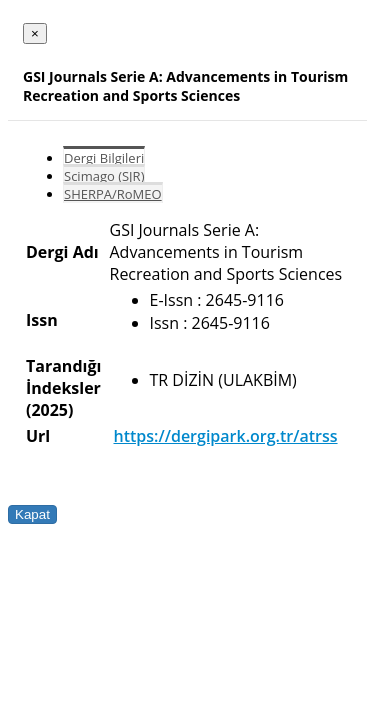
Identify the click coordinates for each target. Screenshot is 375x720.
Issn (42, 320)
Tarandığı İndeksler (63, 377)
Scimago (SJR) (104, 176)
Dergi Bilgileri (104, 158)
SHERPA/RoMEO (113, 194)
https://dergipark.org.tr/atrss (226, 436)
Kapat (32, 514)
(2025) (49, 410)
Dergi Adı (62, 252)
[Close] (35, 33)
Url (38, 436)
